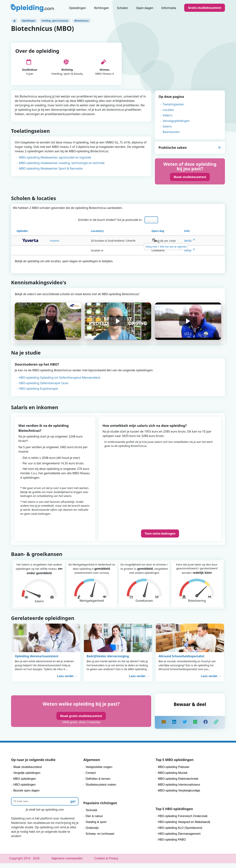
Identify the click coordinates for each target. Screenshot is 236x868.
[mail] (164, 727)
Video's (168, 119)
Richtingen (101, 8)
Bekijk (188, 245)
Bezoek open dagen (26, 795)
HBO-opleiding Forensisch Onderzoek (183, 821)
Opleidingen (77, 8)
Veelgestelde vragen (99, 772)
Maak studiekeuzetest (190, 181)
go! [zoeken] (73, 806)
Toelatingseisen (173, 108)
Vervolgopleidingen (176, 125)
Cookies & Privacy (106, 863)
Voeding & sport (96, 827)
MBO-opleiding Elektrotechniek (178, 783)
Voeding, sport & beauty (55, 21)
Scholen (123, 8)
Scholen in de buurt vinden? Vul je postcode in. (111, 225)
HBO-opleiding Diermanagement (179, 838)
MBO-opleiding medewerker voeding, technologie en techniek (62, 167)
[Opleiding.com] (14, 21)
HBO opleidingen (24, 789)
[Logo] (32, 8)
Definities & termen (98, 783)
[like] (206, 727)
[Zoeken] (45, 806)
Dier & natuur (94, 821)
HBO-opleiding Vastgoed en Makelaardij (184, 827)
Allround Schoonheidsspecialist (181, 661)
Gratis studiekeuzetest (205, 8)
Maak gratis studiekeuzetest (81, 721)
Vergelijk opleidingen (27, 778)
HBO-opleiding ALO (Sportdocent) (180, 833)
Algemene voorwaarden (67, 863)
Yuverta (40, 245)
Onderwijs (92, 833)
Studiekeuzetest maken (101, 789)
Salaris (167, 130)
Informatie (169, 8)
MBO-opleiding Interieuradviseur (179, 789)
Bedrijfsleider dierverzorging (108, 661)
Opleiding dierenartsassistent (37, 661)
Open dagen (145, 8)
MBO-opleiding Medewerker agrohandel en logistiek (55, 161)
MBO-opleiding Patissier (174, 772)
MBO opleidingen (25, 783)
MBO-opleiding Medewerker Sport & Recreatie (51, 172)
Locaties (168, 114)
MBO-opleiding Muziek (173, 778)
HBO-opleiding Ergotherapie (38, 393)
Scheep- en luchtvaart (100, 838)
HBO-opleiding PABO (172, 844)
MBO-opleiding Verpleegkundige (179, 795)
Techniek (91, 815)
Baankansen (171, 136)
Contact (91, 778)
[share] (174, 727)
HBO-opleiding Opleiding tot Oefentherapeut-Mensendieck (60, 382)
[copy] (216, 727)
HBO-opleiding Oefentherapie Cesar (44, 388)
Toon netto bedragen (160, 538)
